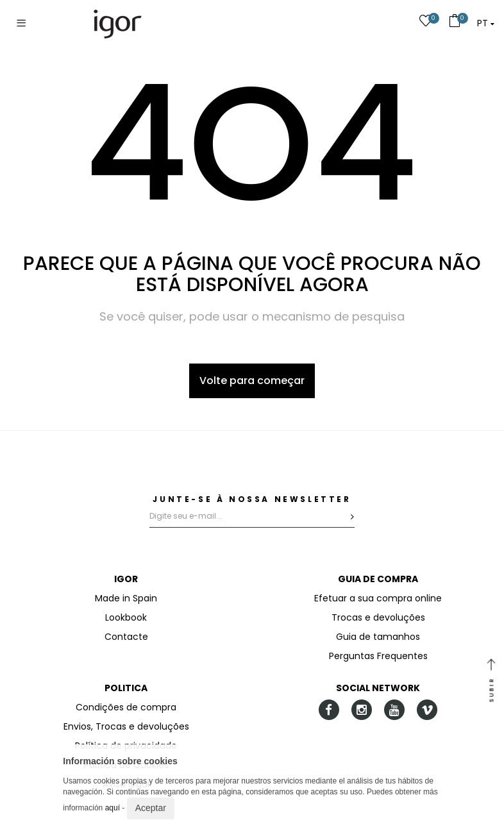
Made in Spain (126, 598)
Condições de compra (126, 707)
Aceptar (151, 808)
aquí (113, 808)
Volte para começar (252, 381)
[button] (486, 23)
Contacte (126, 637)
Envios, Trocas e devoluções (126, 726)
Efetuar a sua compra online (378, 598)
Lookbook (126, 617)
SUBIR (491, 682)
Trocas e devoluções (378, 617)
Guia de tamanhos (378, 637)
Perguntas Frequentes (378, 656)
